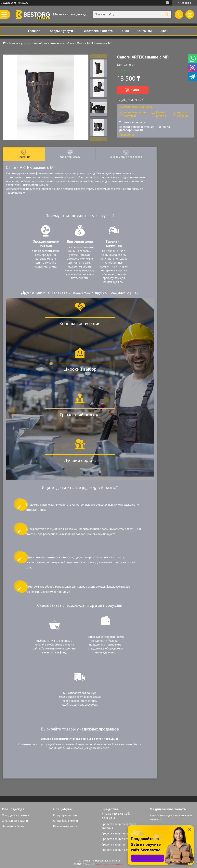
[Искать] (167, 15)
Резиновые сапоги (65, 826)
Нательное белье (13, 826)
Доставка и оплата (98, 31)
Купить (136, 90)
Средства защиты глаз (116, 844)
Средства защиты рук (116, 833)
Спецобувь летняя (65, 815)
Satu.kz (116, 861)
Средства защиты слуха (117, 850)
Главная (34, 31)
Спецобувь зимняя (66, 821)
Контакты (144, 31)
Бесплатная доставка (138, 107)
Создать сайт (8, 3)
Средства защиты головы (118, 839)
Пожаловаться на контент (109, 864)
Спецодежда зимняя (16, 821)
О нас (125, 31)
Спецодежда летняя (15, 815)
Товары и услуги (60, 31)
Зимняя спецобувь (62, 43)
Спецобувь (40, 43)
